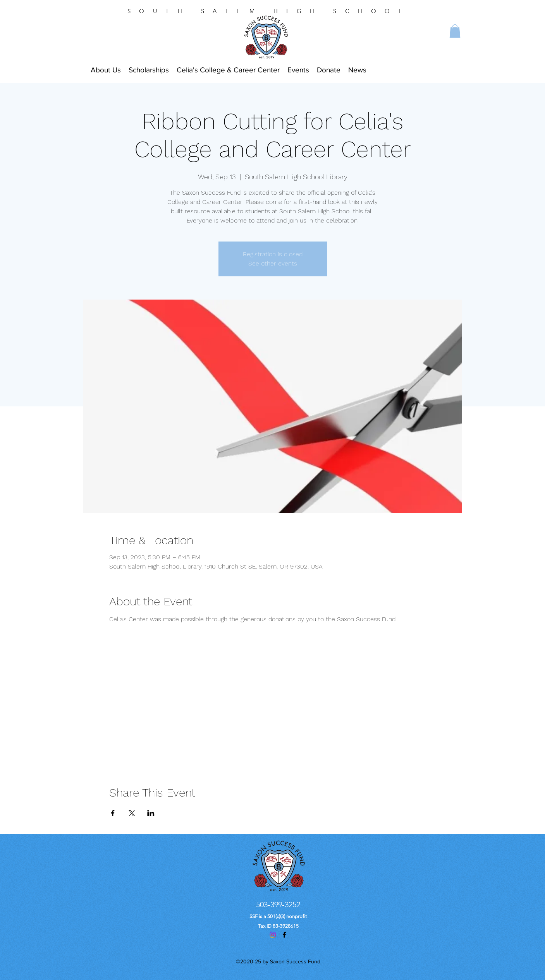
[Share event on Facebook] (113, 813)
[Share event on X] (132, 813)
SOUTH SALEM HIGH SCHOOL (269, 11)
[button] (455, 31)
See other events (273, 263)
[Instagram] (273, 935)
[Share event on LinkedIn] (151, 813)
